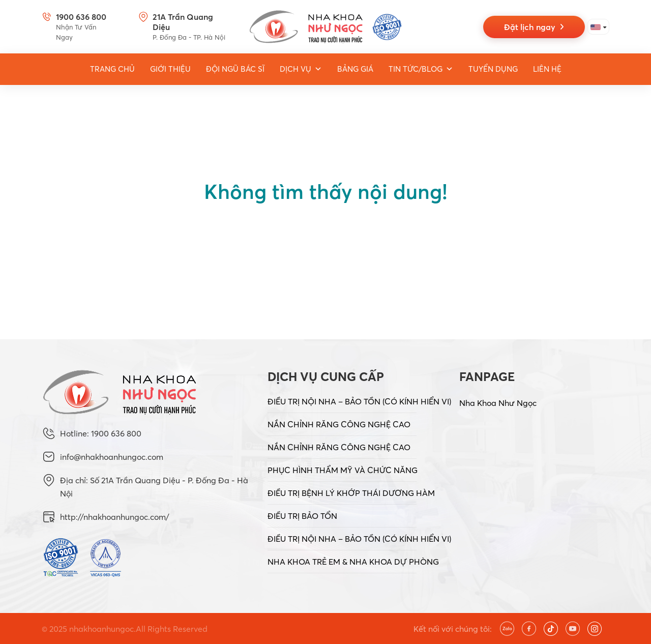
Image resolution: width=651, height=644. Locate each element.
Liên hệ (547, 69)
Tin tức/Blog (421, 69)
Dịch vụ (301, 69)
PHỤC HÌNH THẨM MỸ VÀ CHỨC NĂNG (343, 470)
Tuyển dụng (493, 69)
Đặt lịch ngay (534, 27)
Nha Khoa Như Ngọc (498, 403)
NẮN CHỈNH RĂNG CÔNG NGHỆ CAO (339, 424)
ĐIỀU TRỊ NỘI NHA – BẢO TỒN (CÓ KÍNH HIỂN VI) (359, 401)
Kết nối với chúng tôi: (453, 629)
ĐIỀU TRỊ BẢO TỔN (302, 516)
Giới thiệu (170, 69)
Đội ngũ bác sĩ (235, 69)
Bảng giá (355, 69)
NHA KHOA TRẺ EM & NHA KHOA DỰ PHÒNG (353, 562)
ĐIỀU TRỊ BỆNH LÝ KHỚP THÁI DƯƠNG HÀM (351, 493)
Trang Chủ (112, 69)
